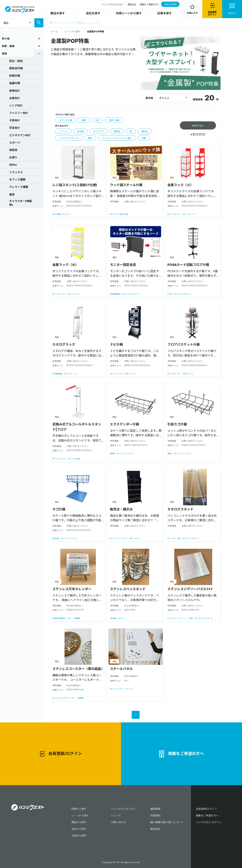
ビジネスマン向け (16, 135)
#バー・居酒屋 (74, 618)
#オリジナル (131, 374)
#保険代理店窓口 (59, 618)
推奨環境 (155, 809)
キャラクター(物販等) (16, 203)
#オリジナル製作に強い (120, 214)
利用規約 (155, 815)
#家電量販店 (115, 294)
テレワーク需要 (15, 187)
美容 (8, 194)
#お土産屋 (57, 214)
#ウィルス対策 (74, 459)
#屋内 (170, 453)
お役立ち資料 (170, 4)
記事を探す (165, 13)
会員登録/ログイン (61, 754)
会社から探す (79, 829)
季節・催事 (8, 46)
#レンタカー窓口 (174, 538)
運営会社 (132, 4)
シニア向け (12, 105)
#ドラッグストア (117, 374)
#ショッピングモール (131, 294)
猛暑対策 (10, 83)
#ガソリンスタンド (191, 538)
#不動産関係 (57, 374)
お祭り (9, 157)
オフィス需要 (13, 179)
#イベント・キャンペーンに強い (181, 618)
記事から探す (79, 809)
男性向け (10, 90)
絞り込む (198, 126)
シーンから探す (72, 31)
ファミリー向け (15, 113)
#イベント (130, 689)
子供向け (10, 120)
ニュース (116, 815)
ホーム (54, 31)
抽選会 (9, 150)
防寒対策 (10, 76)
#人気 (170, 294)
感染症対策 (12, 68)
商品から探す (79, 822)
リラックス (12, 172)
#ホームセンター (174, 214)
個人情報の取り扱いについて (167, 822)
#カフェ (122, 618)
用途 (4, 53)
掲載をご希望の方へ (150, 4)
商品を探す (58, 13)
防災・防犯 (12, 61)
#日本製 (56, 538)
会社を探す (93, 13)
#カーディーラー (190, 214)
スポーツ (10, 142)
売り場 (6, 39)
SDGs (9, 165)
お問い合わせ (118, 822)
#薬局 (112, 453)
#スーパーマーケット (125, 453)
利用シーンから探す (129, 13)
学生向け (10, 128)
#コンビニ (67, 214)
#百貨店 (113, 618)
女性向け (10, 98)
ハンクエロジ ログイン (209, 822)
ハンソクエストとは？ (113, 4)
